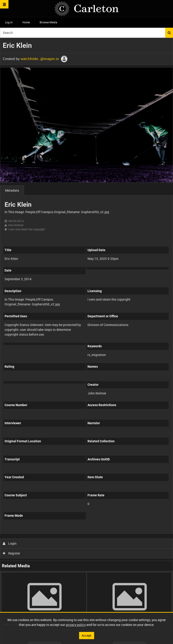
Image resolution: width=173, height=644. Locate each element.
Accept (86, 635)
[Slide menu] (4, 4)
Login (10, 543)
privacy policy (76, 625)
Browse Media (48, 22)
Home (26, 22)
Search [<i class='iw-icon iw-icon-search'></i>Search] (169, 33)
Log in (9, 22)
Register (12, 553)
